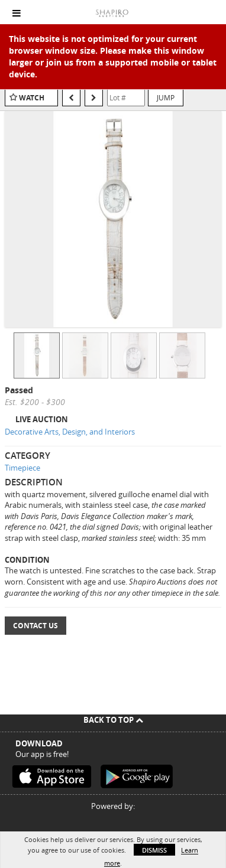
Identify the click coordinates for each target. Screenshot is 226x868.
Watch (32, 98)
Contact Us (35, 626)
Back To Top (113, 720)
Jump (166, 97)
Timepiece (22, 468)
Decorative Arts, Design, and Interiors (70, 432)
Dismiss (154, 850)
